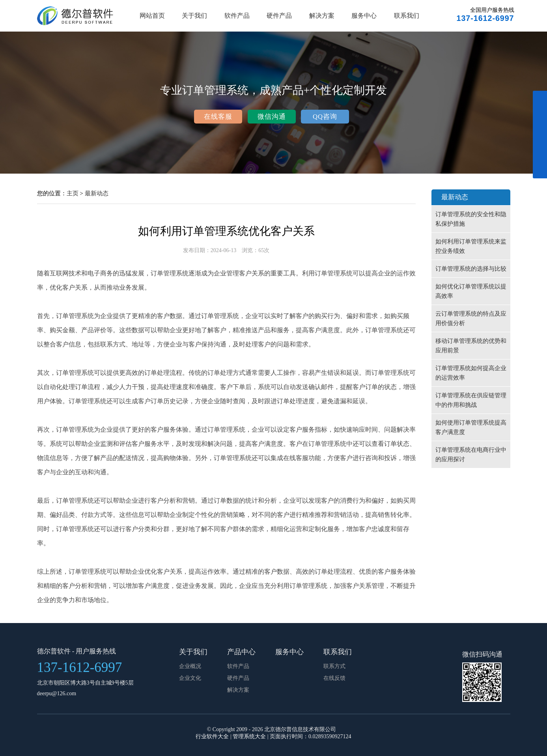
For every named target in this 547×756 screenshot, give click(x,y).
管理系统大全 (249, 736)
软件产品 (237, 16)
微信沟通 (272, 117)
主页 (73, 193)
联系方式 (334, 666)
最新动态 (97, 193)
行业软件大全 (212, 736)
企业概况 (190, 666)
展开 (540, 139)
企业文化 (190, 678)
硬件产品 (279, 16)
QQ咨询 (325, 117)
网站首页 (152, 16)
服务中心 (364, 16)
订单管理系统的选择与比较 (471, 269)
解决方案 (322, 16)
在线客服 (218, 117)
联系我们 (407, 16)
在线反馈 (334, 678)
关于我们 (194, 16)
